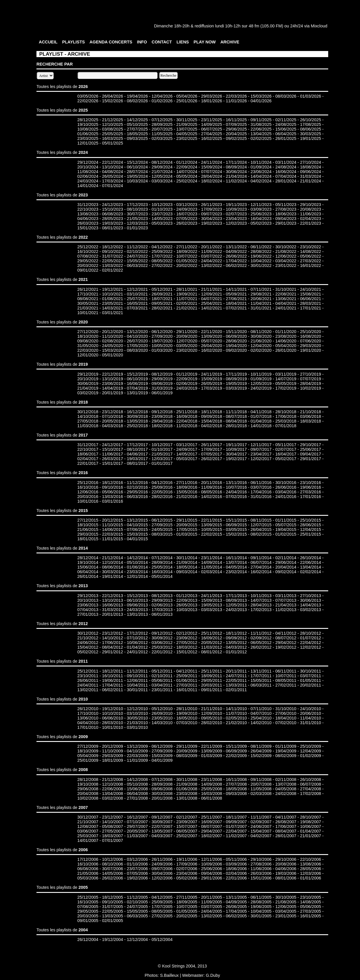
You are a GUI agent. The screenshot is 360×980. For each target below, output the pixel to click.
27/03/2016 (310, 492)
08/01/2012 (212, 652)
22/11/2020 (212, 332)
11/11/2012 (261, 633)
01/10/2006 (137, 864)
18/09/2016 (187, 487)
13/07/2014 (236, 562)
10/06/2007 (310, 826)
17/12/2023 (137, 205)
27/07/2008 (236, 784)
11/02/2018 (187, 426)
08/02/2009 (286, 756)
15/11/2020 (236, 332)
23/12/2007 (113, 817)
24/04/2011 (88, 685)
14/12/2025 (137, 120)
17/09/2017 (212, 449)
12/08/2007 (88, 826)
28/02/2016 (162, 497)
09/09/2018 (212, 416)
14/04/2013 (310, 605)
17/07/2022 (162, 256)
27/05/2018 (88, 421)
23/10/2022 (310, 247)
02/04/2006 (236, 873)
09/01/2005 (88, 921)
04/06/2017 (137, 454)
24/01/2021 (286, 308)
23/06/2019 (113, 383)
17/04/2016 (261, 492)
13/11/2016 (236, 483)
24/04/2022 (212, 261)
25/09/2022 (162, 251)
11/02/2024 (236, 181)
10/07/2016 (236, 487)
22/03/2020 (88, 350)
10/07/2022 (187, 256)
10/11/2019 (261, 374)
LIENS (183, 42)
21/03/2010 (137, 723)
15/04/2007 (261, 831)
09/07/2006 (162, 869)
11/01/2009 (137, 760)
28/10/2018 (286, 412)
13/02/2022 (212, 265)
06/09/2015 (236, 525)
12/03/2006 (310, 873)
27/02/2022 (162, 265)
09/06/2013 (137, 605)
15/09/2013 (212, 600)
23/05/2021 (113, 303)
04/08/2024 (113, 172)
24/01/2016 (286, 497)
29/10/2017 (310, 445)
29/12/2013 (88, 596)
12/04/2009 (310, 751)
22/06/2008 (113, 789)
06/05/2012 (261, 643)
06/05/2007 (187, 831)
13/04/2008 (113, 793)
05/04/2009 (88, 756)
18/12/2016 (113, 483)
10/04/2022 (261, 261)
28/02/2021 (162, 308)
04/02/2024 (261, 181)
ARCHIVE (230, 42)
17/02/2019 (286, 388)
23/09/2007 (187, 822)
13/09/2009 (212, 751)
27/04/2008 (310, 789)
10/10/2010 (113, 713)
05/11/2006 (236, 859)
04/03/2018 (113, 426)
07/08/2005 (88, 907)
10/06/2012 (137, 643)
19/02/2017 (236, 459)
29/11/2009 (187, 746)
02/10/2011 (162, 676)
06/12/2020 (162, 332)
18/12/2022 (113, 247)
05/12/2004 (162, 939)
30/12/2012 (88, 633)
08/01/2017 (137, 463)
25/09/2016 (162, 487)
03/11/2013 (286, 596)
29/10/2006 (261, 859)
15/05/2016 (187, 492)
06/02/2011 (113, 690)
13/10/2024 (113, 167)
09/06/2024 (310, 172)
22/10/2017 (88, 449)
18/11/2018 (212, 412)
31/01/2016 (261, 497)
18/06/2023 (286, 214)
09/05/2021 (162, 303)
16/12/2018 (137, 412)
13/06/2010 (88, 718)
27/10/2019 (310, 374)
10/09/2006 (212, 864)
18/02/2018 (162, 426)
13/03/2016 (113, 497)
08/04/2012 (113, 647)
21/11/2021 (212, 289)
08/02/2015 (261, 534)
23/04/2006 (187, 873)
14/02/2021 (212, 308)
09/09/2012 (236, 638)
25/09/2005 (162, 902)
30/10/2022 (286, 247)
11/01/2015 (113, 539)
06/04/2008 (137, 793)
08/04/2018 (236, 421)
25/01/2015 (310, 534)
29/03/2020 (310, 346)
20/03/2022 (88, 265)
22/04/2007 (236, 831)
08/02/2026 (137, 101)
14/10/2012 (113, 638)
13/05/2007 (162, 831)
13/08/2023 (88, 214)
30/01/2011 (137, 690)
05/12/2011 (162, 671)
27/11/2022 (187, 247)
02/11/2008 (286, 780)
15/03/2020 (113, 350)
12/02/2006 (162, 878)
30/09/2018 (137, 416)
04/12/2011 (187, 671)
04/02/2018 (212, 426)
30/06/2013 (310, 600)
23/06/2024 (261, 172)
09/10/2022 (113, 251)
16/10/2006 (88, 864)
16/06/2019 (137, 383)
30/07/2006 (113, 869)
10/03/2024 (137, 181)
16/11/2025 (236, 120)
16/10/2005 (88, 902)
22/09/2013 (187, 600)
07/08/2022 (88, 256)
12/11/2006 (212, 859)
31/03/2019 (162, 388)
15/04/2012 (88, 647)
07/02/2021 (236, 308)
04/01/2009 (162, 760)
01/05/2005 (187, 911)
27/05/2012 (187, 643)
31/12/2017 (88, 445)
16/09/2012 (212, 638)
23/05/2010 (162, 718)
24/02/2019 (261, 388)
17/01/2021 (310, 308)
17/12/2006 (88, 859)
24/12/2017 (113, 445)
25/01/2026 (187, 101)
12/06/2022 (286, 256)
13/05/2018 (137, 421)
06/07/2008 (310, 784)
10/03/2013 (187, 610)
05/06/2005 (310, 907)
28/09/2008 (162, 784)
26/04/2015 (261, 529)
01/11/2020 (286, 332)
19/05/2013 (212, 605)
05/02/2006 (187, 878)
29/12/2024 (88, 162)
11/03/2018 (88, 426)
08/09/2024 (236, 167)
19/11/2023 (236, 205)
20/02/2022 (187, 265)
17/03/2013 (162, 610)
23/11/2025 (212, 120)
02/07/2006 (187, 869)
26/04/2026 (113, 96)
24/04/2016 (236, 492)
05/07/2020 (212, 341)
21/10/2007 (88, 822)
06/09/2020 (236, 336)
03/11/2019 (286, 374)
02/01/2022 (113, 270)
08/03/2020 (137, 350)
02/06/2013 (162, 605)
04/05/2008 (286, 789)
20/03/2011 (212, 685)
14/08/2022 (310, 251)
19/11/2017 (236, 445)
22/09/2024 (187, 167)
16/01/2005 (310, 916)
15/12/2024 (137, 162)
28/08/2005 (261, 902)
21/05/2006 (88, 873)
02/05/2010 (236, 718)
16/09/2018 (187, 416)
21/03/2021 (88, 308)
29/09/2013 (162, 600)
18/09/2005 (187, 902)
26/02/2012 (261, 647)
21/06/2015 (88, 529)
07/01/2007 (113, 840)
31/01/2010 (310, 723)
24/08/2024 (286, 167)
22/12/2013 (113, 596)
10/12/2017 (162, 445)
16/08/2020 (310, 336)
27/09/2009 (162, 751)
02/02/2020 (261, 350)
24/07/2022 (137, 256)
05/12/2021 (162, 289)
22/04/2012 (310, 643)
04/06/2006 (286, 869)
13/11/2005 (236, 897)
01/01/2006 (310, 878)
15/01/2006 (261, 878)
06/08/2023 (113, 214)
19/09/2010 (187, 713)
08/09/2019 (236, 379)
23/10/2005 (310, 897)
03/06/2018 (310, 416)
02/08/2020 (113, 341)
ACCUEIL (48, 42)
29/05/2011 (212, 680)
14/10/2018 (88, 416)
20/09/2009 (187, 751)
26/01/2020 (286, 350)
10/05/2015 (212, 529)
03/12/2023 (187, 205)
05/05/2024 (187, 176)
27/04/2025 (212, 134)
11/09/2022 (212, 251)
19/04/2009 (286, 751)
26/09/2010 (162, 713)
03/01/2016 (113, 501)
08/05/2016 (212, 492)
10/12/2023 (162, 205)
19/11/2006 (187, 859)
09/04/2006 (212, 873)
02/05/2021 (187, 303)
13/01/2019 (137, 393)
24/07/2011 (236, 676)
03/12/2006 (137, 859)
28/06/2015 (310, 525)
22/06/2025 (261, 129)
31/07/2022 (113, 256)
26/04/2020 (212, 346)
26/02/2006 (113, 878)
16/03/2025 (113, 138)
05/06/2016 (113, 492)
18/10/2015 (88, 525)
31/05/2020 (88, 346)
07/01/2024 (113, 186)
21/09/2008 (187, 784)
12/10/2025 (113, 124)
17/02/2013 (261, 610)
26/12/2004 (88, 939)
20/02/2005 (187, 916)
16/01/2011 (187, 690)
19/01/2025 (310, 138)
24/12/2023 (113, 205)
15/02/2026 (113, 101)
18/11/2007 (236, 817)
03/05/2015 (236, 529)
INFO (142, 42)
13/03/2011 (236, 685)
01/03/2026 (310, 96)
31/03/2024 (310, 176)
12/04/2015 (310, 529)
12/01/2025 (88, 143)
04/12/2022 (162, 247)
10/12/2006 (113, 859)
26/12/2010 (88, 709)
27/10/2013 (310, 596)
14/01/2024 (88, 186)
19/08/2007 (310, 822)
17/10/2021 (88, 294)
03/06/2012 (162, 643)
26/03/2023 (88, 223)
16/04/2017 (286, 454)
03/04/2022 (286, 261)
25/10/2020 (310, 332)
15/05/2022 (137, 261)
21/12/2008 (113, 780)
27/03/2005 (310, 911)
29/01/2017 (310, 459)
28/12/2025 (88, 120)
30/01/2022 (261, 265)
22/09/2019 (187, 379)
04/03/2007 (162, 836)
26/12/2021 (88, 289)
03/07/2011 (310, 676)
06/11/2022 (261, 247)
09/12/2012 (162, 633)
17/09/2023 (212, 209)
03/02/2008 (113, 798)
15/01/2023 (88, 228)
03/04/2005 (286, 911)
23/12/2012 (113, 633)
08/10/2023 (137, 209)
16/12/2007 (137, 817)
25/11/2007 (212, 817)
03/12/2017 (187, 445)
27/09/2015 (162, 525)
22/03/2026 (236, 96)
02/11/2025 (286, 120)
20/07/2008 (261, 784)
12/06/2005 (286, 907)
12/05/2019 (261, 383)
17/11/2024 (236, 162)
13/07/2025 (187, 129)
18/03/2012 (187, 647)
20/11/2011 (236, 671)
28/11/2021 (187, 289)
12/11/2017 (261, 445)
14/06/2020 (286, 341)
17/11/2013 (236, 596)
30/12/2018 (88, 412)
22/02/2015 (212, 534)
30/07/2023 (137, 214)
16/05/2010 (187, 718)
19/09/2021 (187, 294)
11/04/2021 (261, 303)
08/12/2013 (162, 596)
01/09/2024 (261, 167)
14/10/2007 (113, 822)
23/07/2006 (137, 869)
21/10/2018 (310, 412)
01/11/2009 (286, 746)
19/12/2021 (113, 289)
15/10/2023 (113, 209)
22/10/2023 (88, 209)
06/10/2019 (137, 379)
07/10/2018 (113, 416)
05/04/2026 (187, 96)
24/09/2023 (187, 209)
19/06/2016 (310, 487)
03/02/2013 (310, 610)
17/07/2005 (162, 907)
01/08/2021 (113, 299)
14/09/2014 (212, 562)
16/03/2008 (212, 793)
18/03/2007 (113, 836)
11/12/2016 (137, 483)
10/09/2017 (236, 449)
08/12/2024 (162, 162)
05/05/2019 (286, 383)
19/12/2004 (113, 939)
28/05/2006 (310, 869)
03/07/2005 (212, 907)
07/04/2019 (137, 388)
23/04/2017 (261, 454)
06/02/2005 (236, 916)
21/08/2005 (286, 902)
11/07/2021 (187, 299)
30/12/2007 (88, 817)
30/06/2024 (236, 172)
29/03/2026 (212, 96)
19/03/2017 (137, 459)
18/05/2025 (137, 134)
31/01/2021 (261, 308)
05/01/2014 (162, 576)
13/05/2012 (236, 643)
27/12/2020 (88, 332)
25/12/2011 (88, 671)
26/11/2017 (212, 445)
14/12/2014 (137, 558)
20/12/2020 (113, 332)
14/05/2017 (187, 454)
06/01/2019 (162, 393)
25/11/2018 (187, 412)
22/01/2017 (88, 463)
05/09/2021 (236, 294)
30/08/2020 (261, 336)
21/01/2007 (310, 836)
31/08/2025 (261, 124)
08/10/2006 (113, 864)
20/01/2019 (113, 393)
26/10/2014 (310, 558)
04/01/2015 (137, 539)
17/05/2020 (137, 346)
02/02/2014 (310, 572)
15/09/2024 (212, 167)
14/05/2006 (113, 873)
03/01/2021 (113, 313)
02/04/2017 (88, 459)
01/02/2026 (162, 101)
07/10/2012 (137, 638)
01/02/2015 (286, 534)
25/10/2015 (310, 520)
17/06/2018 (286, 416)
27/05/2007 (113, 831)
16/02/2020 (212, 350)
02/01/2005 (113, 921)
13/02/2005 (212, 916)
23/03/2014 (137, 572)
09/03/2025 (137, 138)
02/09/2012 (261, 638)
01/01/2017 (162, 463)
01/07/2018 (261, 416)
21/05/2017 (162, 454)
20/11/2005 (212, 897)
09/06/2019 (162, 383)
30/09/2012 (162, 638)
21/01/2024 (310, 181)
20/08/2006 (286, 864)
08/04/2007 (286, 831)
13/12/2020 (137, 332)
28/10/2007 (310, 817)
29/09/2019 (162, 379)
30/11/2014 (187, 558)
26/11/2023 (212, 205)
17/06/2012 (113, 643)
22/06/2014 (310, 562)
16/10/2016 (88, 487)
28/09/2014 (162, 562)
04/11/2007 (286, 817)
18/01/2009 (113, 760)
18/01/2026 (212, 101)
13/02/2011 (88, 690)
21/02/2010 (236, 723)
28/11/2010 (187, 709)
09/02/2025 (236, 138)
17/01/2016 (310, 497)
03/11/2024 (286, 162)
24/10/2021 (310, 289)
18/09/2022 (187, 251)
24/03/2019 (187, 388)
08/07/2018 (236, 416)
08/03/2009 (187, 756)
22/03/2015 (113, 534)
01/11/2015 (286, 520)
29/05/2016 (137, 492)
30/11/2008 (187, 780)
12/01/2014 (137, 576)
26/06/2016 (286, 487)
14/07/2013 (261, 600)
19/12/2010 (113, 709)
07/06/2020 (310, 341)
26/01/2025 (286, 138)
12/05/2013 (236, 605)
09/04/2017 (310, 454)
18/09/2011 (212, 676)
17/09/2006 (187, 864)
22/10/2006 (310, 859)
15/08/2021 (310, 294)
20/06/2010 (310, 713)
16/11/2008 (236, 780)
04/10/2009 (137, 751)
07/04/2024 (286, 176)
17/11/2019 (236, 374)
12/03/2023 (137, 223)
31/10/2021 (286, 289)
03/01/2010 (137, 727)
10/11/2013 (261, 596)
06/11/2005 (261, 897)
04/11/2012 (286, 633)
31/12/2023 (88, 205)
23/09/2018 (162, 416)
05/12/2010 (162, 709)
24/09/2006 (162, 864)
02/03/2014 (212, 572)
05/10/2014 (137, 562)
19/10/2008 (88, 784)
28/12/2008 (88, 780)
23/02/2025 (187, 138)
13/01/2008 (187, 798)
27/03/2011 (187, 685)
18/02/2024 (212, 181)
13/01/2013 (137, 614)
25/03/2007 (88, 836)
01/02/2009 (310, 756)
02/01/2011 (236, 690)
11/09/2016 (212, 487)
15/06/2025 (286, 129)
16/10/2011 (113, 676)
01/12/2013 (187, 596)
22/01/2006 (236, 878)
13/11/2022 (236, 247)
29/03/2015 (88, 534)
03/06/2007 (88, 831)
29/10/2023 (310, 205)
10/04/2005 (261, 911)
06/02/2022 (236, 265)
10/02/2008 (88, 798)
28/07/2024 (137, 172)
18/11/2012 (236, 633)
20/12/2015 (113, 520)
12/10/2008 (113, 784)
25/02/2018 (137, 426)
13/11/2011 (261, 671)
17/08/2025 (310, 124)
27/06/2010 (286, 713)
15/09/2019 (212, 379)
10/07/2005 (187, 907)
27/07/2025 (137, 129)
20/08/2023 (310, 209)
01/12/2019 (187, 374)
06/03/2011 (261, 685)
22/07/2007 (162, 826)
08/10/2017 (137, 449)
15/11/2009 (236, 746)
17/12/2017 (137, 445)
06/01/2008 (212, 798)
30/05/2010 (137, 718)
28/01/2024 (286, 181)
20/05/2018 (113, 421)
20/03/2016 (88, 497)
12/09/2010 (212, 713)
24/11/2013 (212, 596)
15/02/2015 (236, 534)
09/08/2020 (88, 341)
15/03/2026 (261, 96)
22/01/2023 (310, 223)
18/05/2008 (236, 789)
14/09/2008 (212, 784)
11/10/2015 (113, 525)
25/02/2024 (187, 181)
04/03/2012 (236, 647)
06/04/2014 (88, 572)
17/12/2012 (137, 633)
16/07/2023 (187, 214)
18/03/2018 (310, 421)
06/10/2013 (137, 600)
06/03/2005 (137, 916)
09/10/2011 (137, 676)
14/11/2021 (236, 289)
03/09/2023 (261, 209)
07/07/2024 (212, 172)
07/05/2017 (212, 454)
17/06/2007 (286, 826)
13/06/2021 (286, 299)
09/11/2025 (261, 120)
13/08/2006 (310, 864)
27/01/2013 (88, 614)
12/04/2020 (261, 346)
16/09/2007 (212, 822)
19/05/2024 (137, 176)
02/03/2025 (162, 138)
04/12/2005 (162, 897)
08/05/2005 (162, 911)
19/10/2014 (88, 562)
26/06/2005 (236, 907)
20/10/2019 (88, 379)
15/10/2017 (113, 449)
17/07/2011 (261, 676)
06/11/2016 (261, 483)
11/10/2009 (113, 751)
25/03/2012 (162, 647)
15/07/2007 (187, 826)
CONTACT (162, 42)
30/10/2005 (286, 897)
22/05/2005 (113, 911)
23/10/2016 (310, 483)
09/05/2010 (212, 718)
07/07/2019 (310, 379)
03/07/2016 (261, 487)
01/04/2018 (261, 421)
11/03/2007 (137, 836)
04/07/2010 (261, 713)
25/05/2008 (212, 789)
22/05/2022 (113, 261)
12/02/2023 (236, 223)
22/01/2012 (162, 652)
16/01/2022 (310, 265)
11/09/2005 (212, 902)
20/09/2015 (187, 525)
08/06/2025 (310, 129)
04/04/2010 (88, 723)
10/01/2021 (88, 313)
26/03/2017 (113, 459)
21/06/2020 (261, 341)
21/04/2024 (236, 176)
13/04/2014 (310, 567)
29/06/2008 (88, 789)
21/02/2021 (187, 308)
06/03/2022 (137, 265)
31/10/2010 (286, 709)
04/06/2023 (88, 219)
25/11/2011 (212, 671)
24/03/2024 (88, 181)
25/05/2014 (162, 567)
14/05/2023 (162, 219)
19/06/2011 (113, 680)
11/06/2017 (113, 454)
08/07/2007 (212, 826)
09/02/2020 (236, 350)
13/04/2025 (261, 134)
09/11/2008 (261, 780)
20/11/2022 (212, 247)
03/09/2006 (236, 864)
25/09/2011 (187, 676)
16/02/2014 (261, 572)
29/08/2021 (261, 294)
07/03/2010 (187, 723)
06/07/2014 (261, 562)
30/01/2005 (261, 916)
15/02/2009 (261, 756)
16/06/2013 (113, 605)
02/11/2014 (286, 558)
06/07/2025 (212, 129)
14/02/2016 (212, 497)
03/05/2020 (187, 346)
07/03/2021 (137, 308)
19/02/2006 (137, 878)
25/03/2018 (286, 421)
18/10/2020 (88, 336)
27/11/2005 (187, 897)
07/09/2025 (236, 124)
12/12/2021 (137, 289)
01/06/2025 (88, 134)
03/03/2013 (212, 610)
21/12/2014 (113, 558)
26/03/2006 (261, 873)
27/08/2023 (286, 209)
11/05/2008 (261, 789)
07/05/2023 (187, 219)
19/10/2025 (88, 124)
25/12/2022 (88, 247)
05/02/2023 (261, 223)
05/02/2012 (88, 652)
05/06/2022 (310, 256)
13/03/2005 (113, 916)
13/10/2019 (113, 379)
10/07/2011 (286, 676)
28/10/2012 (310, 633)
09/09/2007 (236, 822)
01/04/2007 (310, 831)
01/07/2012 (310, 638)
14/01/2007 (88, 840)
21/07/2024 (162, 172)
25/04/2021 (212, 303)
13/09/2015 (212, 525)
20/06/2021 (261, 299)
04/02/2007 (261, 836)
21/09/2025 (187, 124)
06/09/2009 (236, 751)
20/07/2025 (162, 129)
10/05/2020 (162, 346)
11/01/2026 (236, 101)
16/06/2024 (286, 172)
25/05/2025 (113, 134)
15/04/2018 (212, 421)
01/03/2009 (212, 756)
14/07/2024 (187, 172)
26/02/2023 (187, 223)
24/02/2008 (286, 793)
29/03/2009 (113, 756)
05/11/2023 (286, 205)
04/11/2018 (261, 412)
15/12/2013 (137, 596)
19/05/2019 (236, 383)
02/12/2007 (187, 817)
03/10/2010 (137, 713)
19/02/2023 (212, 223)
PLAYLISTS (74, 42)
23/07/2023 (162, 214)
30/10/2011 (310, 671)
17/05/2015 (187, 529)
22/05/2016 (162, 492)
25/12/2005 (88, 897)
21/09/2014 (187, 562)
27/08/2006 (261, 864)
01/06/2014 (137, 567)
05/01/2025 (113, 143)
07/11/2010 (261, 709)
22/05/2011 (236, 680)
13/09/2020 (212, 336)
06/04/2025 (286, 134)
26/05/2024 (113, 176)
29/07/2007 (137, 826)
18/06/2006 (236, 869)
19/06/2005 (261, 907)
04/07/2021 (212, 299)
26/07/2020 (137, 341)
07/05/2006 (137, 873)
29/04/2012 (286, 643)
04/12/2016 (162, 483)
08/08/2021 (88, 299)
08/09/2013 (236, 600)
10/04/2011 (137, 685)
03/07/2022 (212, 256)
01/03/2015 (187, 534)
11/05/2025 (162, 134)
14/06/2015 (113, 529)
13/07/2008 (286, 784)
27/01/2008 (137, 798)
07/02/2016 (236, 497)
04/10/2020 (137, 336)
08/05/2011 (286, 680)
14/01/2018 (261, 426)
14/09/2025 (212, 124)
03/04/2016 (286, 492)
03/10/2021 (137, 294)
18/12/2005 (113, 897)
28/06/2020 (236, 341)
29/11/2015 (187, 520)
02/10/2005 (137, 902)
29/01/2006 (212, 878)
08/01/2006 (286, 878)
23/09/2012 (187, 638)
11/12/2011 (137, 671)
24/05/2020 (113, 346)
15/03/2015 (137, 534)
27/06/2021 (236, 299)
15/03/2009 (162, 756)
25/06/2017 (310, 449)
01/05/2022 (187, 261)
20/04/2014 (286, 567)
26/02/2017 (212, 459)
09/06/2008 (162, 789)
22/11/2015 (212, 520)
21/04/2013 (286, 605)
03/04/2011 (162, 685)
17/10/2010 (88, 713)
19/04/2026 (137, 96)
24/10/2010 (310, 709)
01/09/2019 (261, 379)
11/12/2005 (137, 897)
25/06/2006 (212, 869)
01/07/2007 (236, 826)
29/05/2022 (88, 261)
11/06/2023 (310, 214)
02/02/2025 (261, 138)
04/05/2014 (236, 567)
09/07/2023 (212, 214)
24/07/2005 (137, 907)
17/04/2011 (113, 685)
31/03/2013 (113, 610)
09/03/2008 (236, 793)
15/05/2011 (261, 680)
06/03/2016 (137, 497)
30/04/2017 (236, 454)
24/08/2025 (286, 124)
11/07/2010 (236, 713)
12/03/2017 (162, 459)
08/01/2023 (113, 228)
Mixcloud (319, 26)
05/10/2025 (137, 124)
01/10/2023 (162, 209)
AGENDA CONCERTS (111, 42)
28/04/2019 (310, 383)
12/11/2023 (261, 205)
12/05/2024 (162, 176)
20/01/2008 (162, 798)
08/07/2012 (286, 638)
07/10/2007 (137, 822)
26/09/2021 (162, 294)
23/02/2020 (187, 350)
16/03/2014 (162, 572)
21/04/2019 (88, 388)
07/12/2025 (162, 120)
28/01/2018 (236, 426)
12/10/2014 (113, 562)
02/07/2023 (236, 214)
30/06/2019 (88, 383)
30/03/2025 (310, 134)
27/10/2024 (310, 162)
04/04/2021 (286, 303)
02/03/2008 (261, 793)
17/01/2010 (88, 727)
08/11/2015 (261, 520)
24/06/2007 (261, 826)
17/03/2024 (113, 181)
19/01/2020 (310, 350)
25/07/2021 (137, 299)
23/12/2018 (113, 412)
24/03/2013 (137, 610)
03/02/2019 (88, 393)
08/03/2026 (286, 96)
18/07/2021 (162, 299)
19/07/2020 (162, 341)
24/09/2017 (187, 449)
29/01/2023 (286, 223)
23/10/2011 (88, 676)
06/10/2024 (137, 167)
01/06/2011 (187, 680)
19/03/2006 (286, 873)
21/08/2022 (286, 251)
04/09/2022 (236, 251)
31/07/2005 (113, 907)
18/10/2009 (88, 751)
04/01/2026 (261, 101)
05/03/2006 (88, 878)
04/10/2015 (137, 525)
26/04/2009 (261, 751)
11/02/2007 (236, 836)
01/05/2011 (310, 680)
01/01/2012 (236, 652)
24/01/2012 (137, 652)
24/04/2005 (212, 911)
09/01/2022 (88, 270)
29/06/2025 (236, 129)
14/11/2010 (236, 709)
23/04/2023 (236, 219)
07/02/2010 (286, 723)
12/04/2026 (162, 96)
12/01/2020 (88, 355)
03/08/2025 (113, 129)
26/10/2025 (310, 120)
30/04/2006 (162, 873)
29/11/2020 (187, 332)
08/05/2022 (162, 261)
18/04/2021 (236, 303)
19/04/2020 (236, 346)
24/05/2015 (162, 529)
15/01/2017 (113, 463)
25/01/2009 (88, 760)
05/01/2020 (113, 355)
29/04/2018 (162, 421)
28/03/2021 (310, 303)
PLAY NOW (205, 42)
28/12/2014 (88, 558)
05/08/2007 (113, 826)
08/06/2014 (113, 567)
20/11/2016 (212, 483)
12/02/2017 (261, 459)
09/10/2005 (113, 902)
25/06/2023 (261, 214)
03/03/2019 (236, 388)
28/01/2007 (286, 836)
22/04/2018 (187, 421)
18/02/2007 (212, 836)
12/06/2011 (137, 680)
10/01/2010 (113, 727)
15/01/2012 (187, 652)
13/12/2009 (137, 746)
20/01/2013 (113, 614)
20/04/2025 (236, 134)
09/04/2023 (286, 219)
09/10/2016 (113, 487)
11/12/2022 (137, 247)
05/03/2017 (187, 459)
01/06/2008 (187, 789)
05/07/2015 (286, 525)
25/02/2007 (187, 836)
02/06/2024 (88, 176)
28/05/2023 (113, 219)
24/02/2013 (236, 610)
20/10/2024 (88, 167)
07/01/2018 (286, 426)
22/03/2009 (137, 756)
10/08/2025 (88, 129)
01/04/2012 (137, 647)
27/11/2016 (187, 483)
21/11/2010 (212, 709)
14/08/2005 (310, 902)
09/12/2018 (162, 412)
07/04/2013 (88, 610)
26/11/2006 (162, 859)
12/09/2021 (212, 294)
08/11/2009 (261, 746)
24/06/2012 (88, 643)
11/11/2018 (236, 412)
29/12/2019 (88, 374)
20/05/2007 (137, 831)
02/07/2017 (286, 449)
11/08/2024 (88, 172)
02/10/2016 (137, 487)
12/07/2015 (261, 525)
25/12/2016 (88, 483)
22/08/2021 (286, 294)
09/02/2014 (286, 572)
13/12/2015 (137, 520)
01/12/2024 (187, 162)
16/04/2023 (261, 219)
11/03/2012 (212, 647)
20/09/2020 (187, 336)
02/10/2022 (137, 251)
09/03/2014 (187, 572)
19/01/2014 (113, 576)
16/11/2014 (236, 558)
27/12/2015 (88, 520)
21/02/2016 (187, 497)
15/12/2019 (137, 374)
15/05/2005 (137, 911)
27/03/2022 (310, 261)
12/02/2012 (310, 647)
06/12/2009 (162, 746)
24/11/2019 (212, 374)
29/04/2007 (212, 831)
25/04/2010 (261, 718)
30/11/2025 (187, 120)
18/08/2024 (310, 167)
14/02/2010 (261, 723)
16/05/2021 (137, 303)
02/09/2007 (261, 822)
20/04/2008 (88, 793)
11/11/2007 (261, 817)
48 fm (254, 26)
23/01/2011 (162, 690)
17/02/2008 (310, 793)
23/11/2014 (212, 558)
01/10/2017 (162, 449)
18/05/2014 (187, 567)
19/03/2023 (113, 223)
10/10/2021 (113, 294)
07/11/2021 (261, 289)
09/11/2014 (261, 558)
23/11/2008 (212, 780)
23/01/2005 (286, 916)
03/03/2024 (162, 181)
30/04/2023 (212, 219)
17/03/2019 (212, 388)
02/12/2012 (187, 633)
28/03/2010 (113, 723)
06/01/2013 (162, 614)
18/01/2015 (88, 539)
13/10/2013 (113, 600)
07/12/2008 (162, 780)
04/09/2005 (236, 902)
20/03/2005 (88, 916)
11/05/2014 (212, 567)
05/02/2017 (286, 459)
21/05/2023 (137, 219)
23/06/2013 (88, 605)
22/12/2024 (113, 162)
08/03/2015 (162, 534)
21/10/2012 (88, 638)
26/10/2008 (310, 780)
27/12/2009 (88, 746)
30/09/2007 (162, 822)
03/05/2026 (88, 96)
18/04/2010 (286, 718)
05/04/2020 (286, 346)
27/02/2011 (286, 685)
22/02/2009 (236, 756)
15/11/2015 (236, 520)
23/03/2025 (88, 138)
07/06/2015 (137, 529)
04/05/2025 (187, 134)
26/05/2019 (212, 383)
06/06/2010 (113, 718)
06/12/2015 (162, 520)
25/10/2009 (310, 746)
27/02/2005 (162, 916)
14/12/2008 (137, 780)
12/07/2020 (187, 341)
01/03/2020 (162, 350)
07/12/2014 (162, 558)
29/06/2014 (286, 562)
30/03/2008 (162, 793)
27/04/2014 (261, 567)
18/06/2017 (88, 454)
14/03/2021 (113, 308)
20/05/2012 (212, 643)
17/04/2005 (236, 911)
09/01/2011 (212, 690)
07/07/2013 (286, 600)
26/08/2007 (286, 822)
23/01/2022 (286, 265)
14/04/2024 (261, 176)
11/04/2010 (310, 718)
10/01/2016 (88, 501)
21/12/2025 (113, 120)
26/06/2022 (236, 256)
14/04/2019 (113, 388)
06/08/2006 (88, 869)
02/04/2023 (310, 219)
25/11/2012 (212, 633)
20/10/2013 (88, 600)
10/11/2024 (261, 162)
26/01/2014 (88, 576)
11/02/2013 (286, 610)
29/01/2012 (113, 652)
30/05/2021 (88, 303)
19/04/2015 (286, 529)
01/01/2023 (137, 228)
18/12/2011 (113, 671)
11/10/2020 (113, 336)
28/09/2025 (162, 124)
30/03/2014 (113, 572)
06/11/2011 (286, 671)
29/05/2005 (88, 911)
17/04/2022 (236, 261)
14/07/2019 (286, 379)
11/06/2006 (261, 869)
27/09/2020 (162, 336)
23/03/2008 (187, 793)
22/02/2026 (88, 101)
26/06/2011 (88, 680)
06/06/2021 (310, 299)
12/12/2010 (137, 709)
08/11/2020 (261, 332)
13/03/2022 (113, 265)
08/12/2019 (162, 374)
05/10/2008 (137, 784)
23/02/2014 (236, 572)
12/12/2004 (137, 939)
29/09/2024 (162, 167)
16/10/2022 (88, 251)
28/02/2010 (212, 723)
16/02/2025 (212, 138)
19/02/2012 (286, 647)
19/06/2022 (261, 256)
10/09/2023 (236, 209)
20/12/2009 (113, 746)
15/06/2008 (137, 789)
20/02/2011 (310, 685)
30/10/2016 (286, 483)
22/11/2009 (212, 746)
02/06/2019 (187, 383)
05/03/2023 (162, 223)
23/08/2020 (286, 336)
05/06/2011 (162, 680)
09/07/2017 (261, 449)
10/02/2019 (310, 388)
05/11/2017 (286, 445)
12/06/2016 (88, 492)
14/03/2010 (162, 723)
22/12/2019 (113, 374)
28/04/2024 (212, 176)
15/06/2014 (88, 567)
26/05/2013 (187, 605)
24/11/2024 (212, 162)
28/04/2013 (261, 605)
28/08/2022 (261, 251)
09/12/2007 (162, 817)
